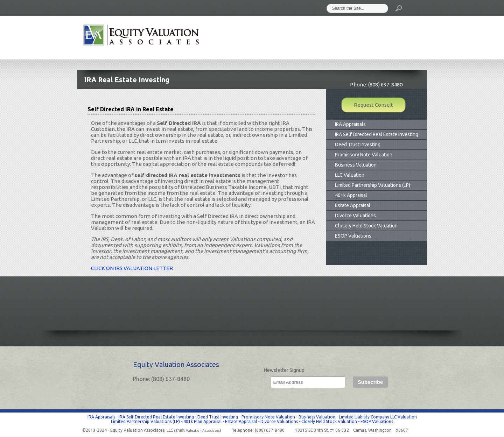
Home (233, 38)
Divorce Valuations (355, 216)
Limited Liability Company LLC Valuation (378, 417)
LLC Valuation (350, 175)
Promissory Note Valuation (364, 155)
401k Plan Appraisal (202, 421)
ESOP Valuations (353, 236)
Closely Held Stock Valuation (366, 226)
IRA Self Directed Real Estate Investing (377, 134)
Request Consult (373, 105)
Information (371, 38)
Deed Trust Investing (358, 145)
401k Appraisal (351, 195)
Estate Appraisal (353, 205)
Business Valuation (356, 165)
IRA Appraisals (350, 124)
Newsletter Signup (284, 370)
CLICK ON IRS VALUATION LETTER (132, 268)
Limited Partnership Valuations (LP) (373, 185)
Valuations (297, 38)
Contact (410, 38)
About (262, 38)
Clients (332, 38)
